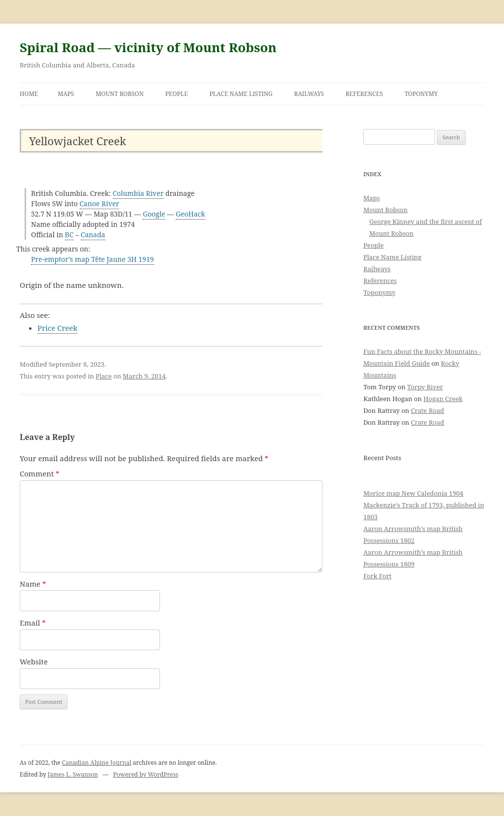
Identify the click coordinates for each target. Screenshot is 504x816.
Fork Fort (377, 576)
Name (33, 584)
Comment (40, 473)
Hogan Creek (443, 399)
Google (154, 214)
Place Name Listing (241, 94)
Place (104, 376)
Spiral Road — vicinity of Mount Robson (148, 47)
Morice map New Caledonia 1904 (413, 493)
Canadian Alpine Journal (97, 763)
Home (29, 94)
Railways (309, 94)
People (177, 94)
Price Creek (57, 328)
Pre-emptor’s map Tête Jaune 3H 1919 (93, 259)
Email (33, 623)
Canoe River (100, 204)
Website (34, 661)
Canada (93, 235)
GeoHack (190, 214)
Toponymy (421, 94)
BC (69, 235)
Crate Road (427, 410)
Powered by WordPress (146, 774)
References (364, 94)
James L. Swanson (73, 774)
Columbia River (138, 193)
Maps (66, 94)
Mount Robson (120, 94)
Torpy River (425, 387)
